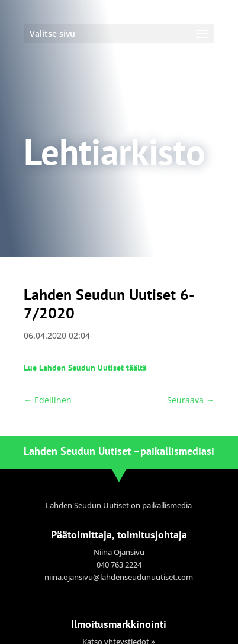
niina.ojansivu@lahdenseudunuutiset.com (119, 577)
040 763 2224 (119, 565)
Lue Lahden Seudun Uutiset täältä (85, 368)
